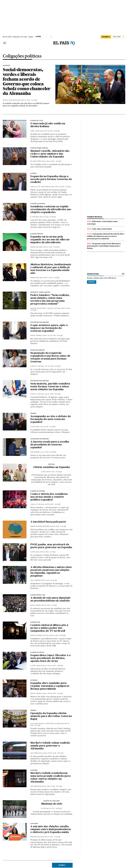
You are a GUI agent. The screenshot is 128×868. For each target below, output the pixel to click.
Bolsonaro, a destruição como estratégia (102, 223)
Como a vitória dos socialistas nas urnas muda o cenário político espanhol (49, 497)
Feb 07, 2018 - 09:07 (56, 753)
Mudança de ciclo (52, 804)
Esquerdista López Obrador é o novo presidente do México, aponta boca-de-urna (50, 658)
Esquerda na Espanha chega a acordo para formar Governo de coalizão (51, 179)
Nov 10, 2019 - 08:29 (52, 247)
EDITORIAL (52, 464)
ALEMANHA (34, 770)
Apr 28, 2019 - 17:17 (48, 552)
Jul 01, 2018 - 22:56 (55, 666)
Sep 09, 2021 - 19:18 (52, 131)
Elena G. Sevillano (9, 100)
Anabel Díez (34, 247)
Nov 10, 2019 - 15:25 (48, 217)
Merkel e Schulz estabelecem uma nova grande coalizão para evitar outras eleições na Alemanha (50, 778)
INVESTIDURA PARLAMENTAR (40, 322)
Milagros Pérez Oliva (38, 161)
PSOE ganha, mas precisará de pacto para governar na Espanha (51, 546)
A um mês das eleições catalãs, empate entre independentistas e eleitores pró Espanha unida (51, 829)
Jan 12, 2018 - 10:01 (54, 786)
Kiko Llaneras (35, 580)
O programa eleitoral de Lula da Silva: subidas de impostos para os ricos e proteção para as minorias (106, 236)
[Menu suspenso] (5, 43)
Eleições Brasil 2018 (38, 595)
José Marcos (46, 187)
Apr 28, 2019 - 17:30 (58, 526)
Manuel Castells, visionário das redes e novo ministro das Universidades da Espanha (50, 154)
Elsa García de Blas (37, 724)
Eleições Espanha (37, 234)
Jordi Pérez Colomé (53, 724)
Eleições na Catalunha (52, 801)
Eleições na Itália (37, 121)
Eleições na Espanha (38, 204)
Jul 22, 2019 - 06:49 (48, 452)
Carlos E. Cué (35, 187)
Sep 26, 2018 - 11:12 (49, 605)
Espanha (33, 413)
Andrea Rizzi (35, 278)
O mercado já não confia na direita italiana (48, 125)
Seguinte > (62, 865)
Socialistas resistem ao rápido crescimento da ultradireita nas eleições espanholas (51, 210)
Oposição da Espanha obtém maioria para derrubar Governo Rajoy (51, 716)
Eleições (33, 174)
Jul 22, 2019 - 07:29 (48, 427)
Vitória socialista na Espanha (51, 467)
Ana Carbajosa (36, 753)
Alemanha (6, 66)
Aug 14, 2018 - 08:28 (58, 635)
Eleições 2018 (35, 622)
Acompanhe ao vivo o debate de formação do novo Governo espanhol (51, 419)
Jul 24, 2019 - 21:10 (53, 366)
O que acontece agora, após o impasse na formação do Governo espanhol (49, 328)
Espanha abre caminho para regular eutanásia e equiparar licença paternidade (50, 686)
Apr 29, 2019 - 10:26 (53, 504)
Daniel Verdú (35, 131)
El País (33, 217)
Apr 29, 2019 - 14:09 (54, 472)
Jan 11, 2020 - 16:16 (54, 161)
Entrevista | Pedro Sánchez (40, 292)
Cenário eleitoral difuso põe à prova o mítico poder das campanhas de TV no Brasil (49, 628)
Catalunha (34, 824)
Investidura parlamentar (40, 381)
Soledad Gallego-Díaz (38, 308)
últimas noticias (95, 217)
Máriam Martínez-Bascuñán (40, 526)
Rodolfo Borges (36, 635)
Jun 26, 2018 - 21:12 (55, 693)
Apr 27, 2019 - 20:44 (49, 580)
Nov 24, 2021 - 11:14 (29, 100)
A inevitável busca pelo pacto (48, 522)
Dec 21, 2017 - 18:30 (54, 808)
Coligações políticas (22, 56)
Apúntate (92, 282)
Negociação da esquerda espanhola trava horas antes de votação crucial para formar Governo (50, 357)
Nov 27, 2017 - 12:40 (53, 837)
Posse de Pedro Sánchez (39, 148)
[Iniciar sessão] (119, 37)
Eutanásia (34, 680)
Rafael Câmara (36, 605)
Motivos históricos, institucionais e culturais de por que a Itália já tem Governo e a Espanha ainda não (51, 269)
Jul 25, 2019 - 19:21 (55, 336)
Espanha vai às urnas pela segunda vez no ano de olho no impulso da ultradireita (50, 240)
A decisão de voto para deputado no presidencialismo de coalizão (50, 599)
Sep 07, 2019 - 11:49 (52, 278)
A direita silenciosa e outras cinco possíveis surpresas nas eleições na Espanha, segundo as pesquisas (51, 572)
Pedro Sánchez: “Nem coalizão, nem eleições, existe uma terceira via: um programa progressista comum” (50, 300)
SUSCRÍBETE (106, 37)
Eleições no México (37, 652)
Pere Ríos (34, 837)
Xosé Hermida (35, 452)
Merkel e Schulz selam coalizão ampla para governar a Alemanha (50, 746)
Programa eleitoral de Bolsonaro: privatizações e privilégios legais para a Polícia (104, 246)
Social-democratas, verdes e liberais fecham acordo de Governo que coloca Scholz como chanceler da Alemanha (27, 81)
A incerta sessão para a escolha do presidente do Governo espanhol (50, 445)
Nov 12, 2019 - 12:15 (63, 187)
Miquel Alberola (36, 336)
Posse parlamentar (37, 350)
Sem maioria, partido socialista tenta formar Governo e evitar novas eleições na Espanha (50, 387)
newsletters (93, 274)
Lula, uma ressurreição (102, 229)
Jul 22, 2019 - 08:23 (53, 394)
